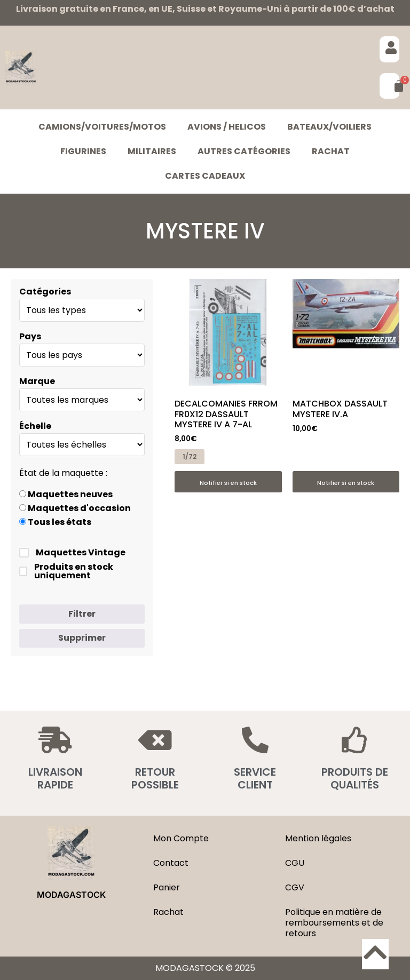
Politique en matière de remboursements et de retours (334, 923)
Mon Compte (181, 838)
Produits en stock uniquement (66, 571)
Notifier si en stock (228, 483)
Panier (167, 887)
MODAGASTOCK (71, 895)
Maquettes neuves (66, 495)
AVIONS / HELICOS (227, 127)
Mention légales (318, 838)
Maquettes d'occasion (75, 508)
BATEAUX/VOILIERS (329, 127)
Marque (37, 381)
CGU (295, 863)
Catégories (45, 292)
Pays (30, 337)
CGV (295, 887)
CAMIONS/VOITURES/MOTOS (102, 127)
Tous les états (55, 522)
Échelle (35, 426)
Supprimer (82, 638)
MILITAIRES (152, 151)
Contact (171, 863)
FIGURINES (83, 151)
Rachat (331, 151)
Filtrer (82, 614)
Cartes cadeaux (205, 176)
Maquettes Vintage (72, 553)
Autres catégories (244, 151)
